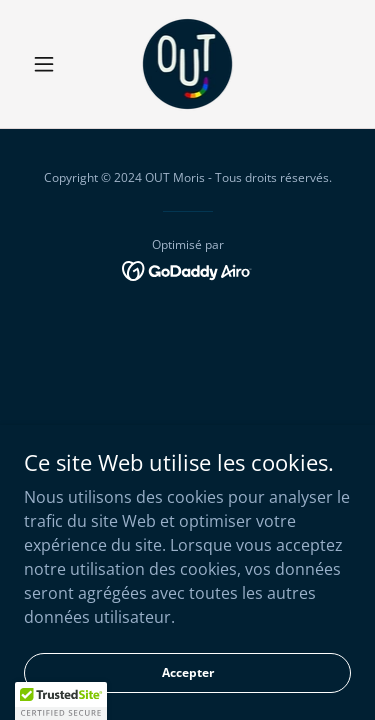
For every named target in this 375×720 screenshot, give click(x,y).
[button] (48, 64)
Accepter (188, 672)
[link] (188, 64)
